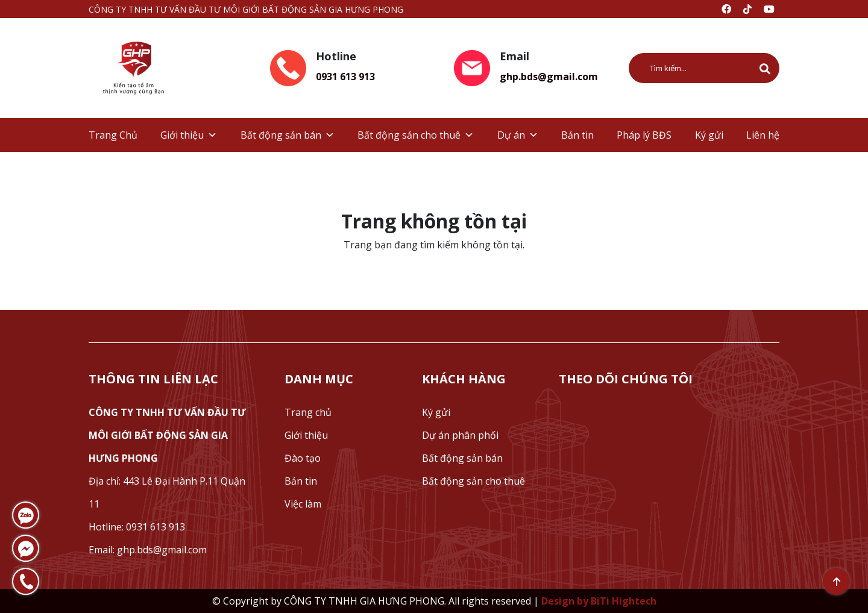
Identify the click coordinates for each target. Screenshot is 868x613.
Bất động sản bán (288, 135)
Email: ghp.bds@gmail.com (148, 550)
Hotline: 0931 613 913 (137, 527)
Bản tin (577, 135)
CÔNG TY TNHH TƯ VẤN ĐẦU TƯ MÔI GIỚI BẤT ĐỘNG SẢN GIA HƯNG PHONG (167, 435)
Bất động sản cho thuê (416, 135)
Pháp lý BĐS (644, 135)
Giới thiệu (189, 135)
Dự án (518, 135)
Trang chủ (308, 412)
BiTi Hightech (624, 601)
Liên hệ (763, 135)
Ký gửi (709, 135)
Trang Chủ (113, 135)
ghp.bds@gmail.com (549, 77)
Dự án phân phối (460, 435)
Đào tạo (303, 458)
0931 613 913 (345, 77)
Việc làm (303, 504)
